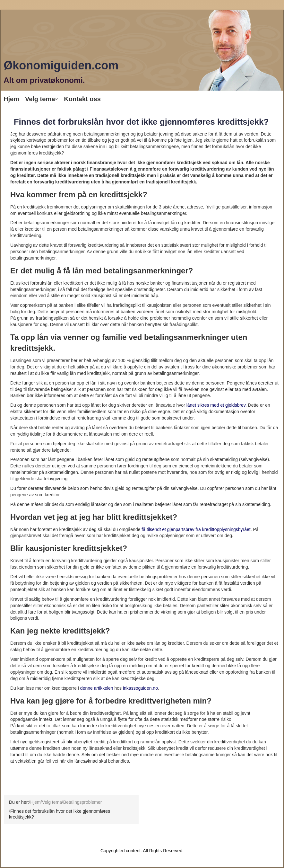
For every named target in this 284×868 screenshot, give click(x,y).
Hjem (11, 99)
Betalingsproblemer (83, 802)
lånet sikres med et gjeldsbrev (216, 405)
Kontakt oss (82, 99)
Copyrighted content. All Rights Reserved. (142, 851)
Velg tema (40, 99)
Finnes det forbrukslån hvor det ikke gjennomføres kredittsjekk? (141, 122)
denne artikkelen (97, 688)
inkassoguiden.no (140, 688)
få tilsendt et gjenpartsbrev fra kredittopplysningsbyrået (196, 529)
